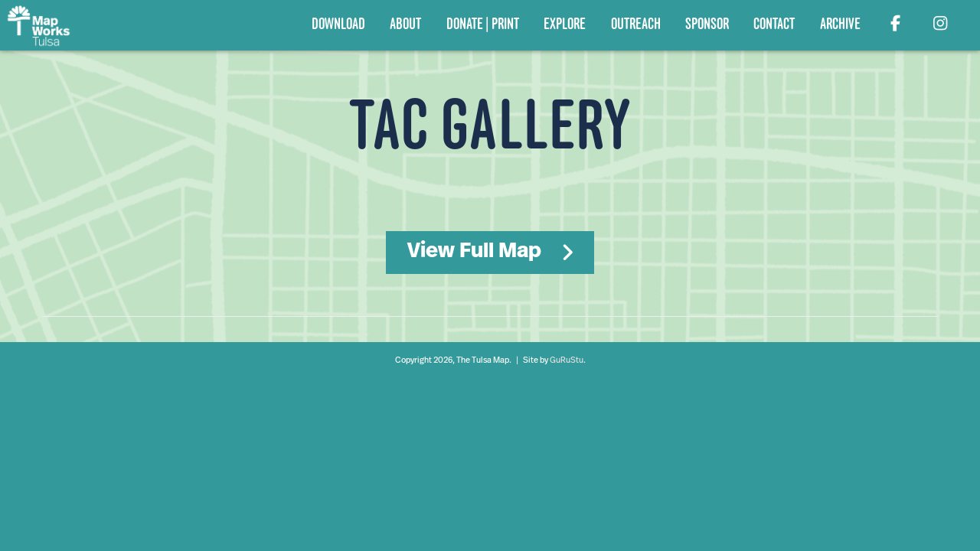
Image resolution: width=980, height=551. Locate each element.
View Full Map (474, 252)
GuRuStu (567, 361)
